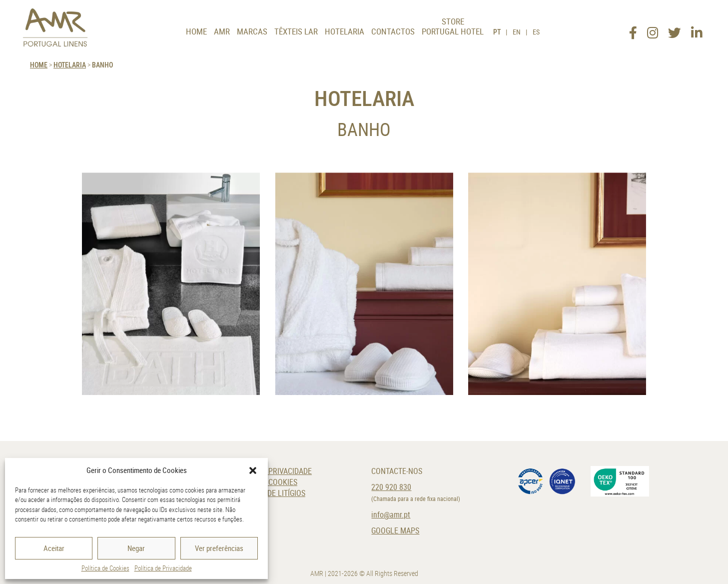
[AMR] (55, 27)
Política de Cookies (105, 568)
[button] (253, 470)
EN (517, 32)
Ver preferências (219, 548)
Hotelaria (345, 31)
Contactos (393, 31)
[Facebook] (633, 29)
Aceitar (54, 548)
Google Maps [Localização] (395, 531)
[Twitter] (675, 29)
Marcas (252, 31)
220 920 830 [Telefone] (391, 487)
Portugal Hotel (453, 31)
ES (536, 32)
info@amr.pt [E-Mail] (391, 515)
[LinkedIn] (697, 29)
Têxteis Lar (296, 31)
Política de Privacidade (163, 568)
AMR (222, 31)
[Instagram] (653, 29)
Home (196, 31)
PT (497, 32)
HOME (39, 65)
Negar (136, 548)
